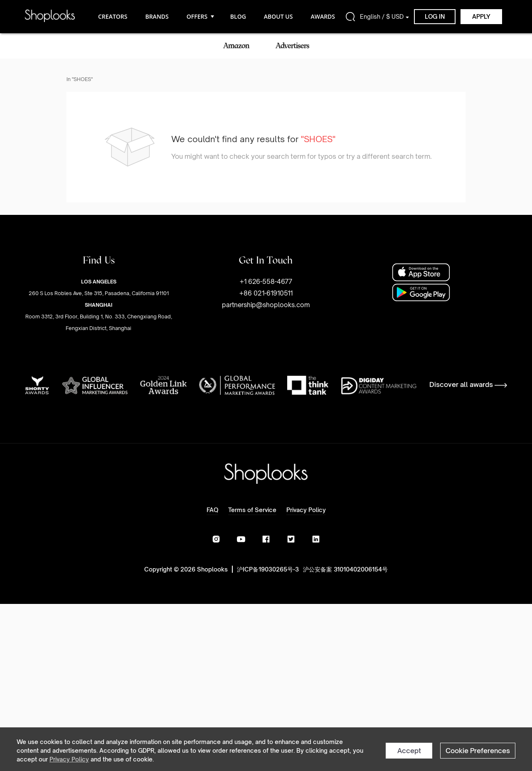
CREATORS (113, 16)
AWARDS (323, 16)
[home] (50, 16)
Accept (409, 751)
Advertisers (292, 46)
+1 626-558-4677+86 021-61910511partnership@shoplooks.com (266, 293)
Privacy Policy (69, 759)
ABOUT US (278, 16)
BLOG (238, 16)
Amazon (236, 46)
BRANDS (157, 16)
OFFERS (199, 16)
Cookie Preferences (478, 751)
